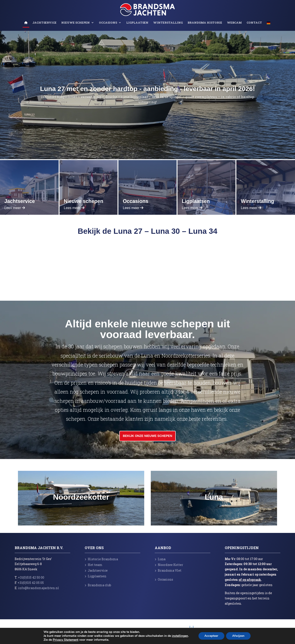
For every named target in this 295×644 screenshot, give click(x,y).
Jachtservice (44, 23)
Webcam (234, 23)
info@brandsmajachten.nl (39, 588)
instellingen (179, 636)
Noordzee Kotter (169, 565)
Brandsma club (98, 585)
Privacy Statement (65, 640)
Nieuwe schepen (76, 23)
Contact (254, 23)
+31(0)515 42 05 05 (31, 583)
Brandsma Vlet (168, 570)
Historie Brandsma (101, 559)
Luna (160, 559)
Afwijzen (239, 636)
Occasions (108, 23)
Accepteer (211, 636)
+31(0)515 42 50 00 (31, 577)
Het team (94, 565)
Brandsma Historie (205, 23)
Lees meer (15, 208)
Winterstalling (168, 23)
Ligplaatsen (137, 23)
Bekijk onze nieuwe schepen (147, 436)
